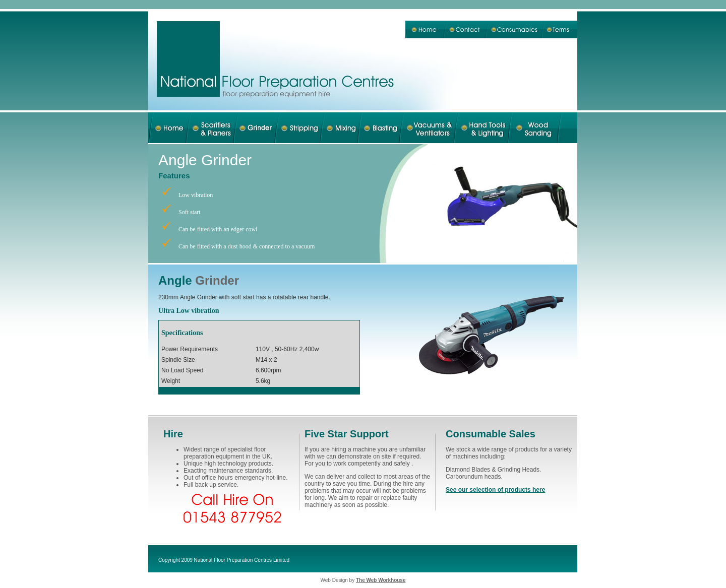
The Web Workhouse (381, 580)
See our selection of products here (495, 490)
